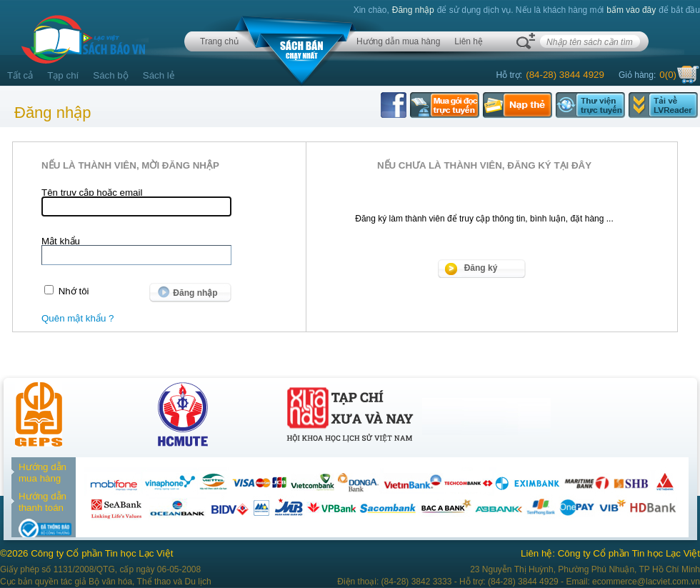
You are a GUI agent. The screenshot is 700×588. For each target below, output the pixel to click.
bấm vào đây (631, 10)
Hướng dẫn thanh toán (42, 502)
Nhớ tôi (74, 291)
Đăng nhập (413, 10)
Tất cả (20, 75)
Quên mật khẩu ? (77, 318)
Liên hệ (469, 41)
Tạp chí (63, 75)
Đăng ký (481, 268)
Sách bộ (111, 75)
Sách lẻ (159, 75)
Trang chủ (219, 41)
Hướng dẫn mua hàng (398, 41)
